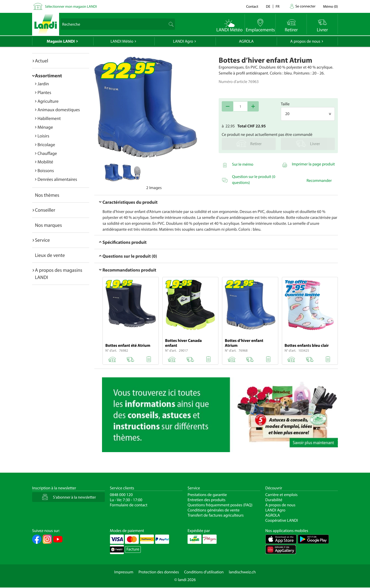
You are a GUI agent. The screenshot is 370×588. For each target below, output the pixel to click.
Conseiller (45, 210)
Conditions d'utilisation (204, 572)
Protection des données (159, 572)
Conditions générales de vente (214, 510)
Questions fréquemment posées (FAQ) (220, 505)
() (331, 6)
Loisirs (43, 136)
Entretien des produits (206, 500)
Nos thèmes (47, 195)
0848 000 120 (121, 495)
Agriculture (48, 101)
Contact (252, 6)
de (268, 6)
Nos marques (48, 225)
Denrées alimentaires (57, 179)
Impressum (124, 572)
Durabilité (274, 500)
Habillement (49, 118)
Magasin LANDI (61, 41)
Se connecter (305, 6)
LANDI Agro (183, 41)
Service (42, 240)
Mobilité (45, 162)
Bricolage (46, 144)
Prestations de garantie (207, 495)
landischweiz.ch (242, 572)
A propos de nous (305, 41)
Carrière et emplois (282, 495)
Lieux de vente (50, 255)
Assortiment (48, 76)
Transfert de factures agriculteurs (216, 515)
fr (278, 6)
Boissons (46, 170)
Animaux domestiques (59, 110)
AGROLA (246, 41)
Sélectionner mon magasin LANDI (71, 6)
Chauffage (47, 153)
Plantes (44, 92)
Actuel (41, 61)
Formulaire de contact (129, 505)
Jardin (43, 84)
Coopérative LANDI (282, 520)
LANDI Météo (122, 41)
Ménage (45, 127)
